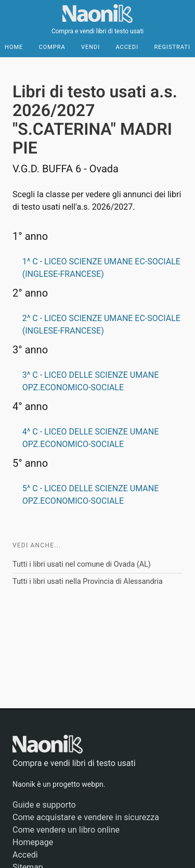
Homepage (33, 842)
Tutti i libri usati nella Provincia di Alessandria (88, 582)
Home (14, 47)
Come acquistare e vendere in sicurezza (86, 817)
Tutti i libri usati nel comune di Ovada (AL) (82, 564)
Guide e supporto (44, 805)
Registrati (172, 47)
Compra (52, 47)
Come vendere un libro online (66, 830)
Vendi (90, 47)
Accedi (127, 47)
